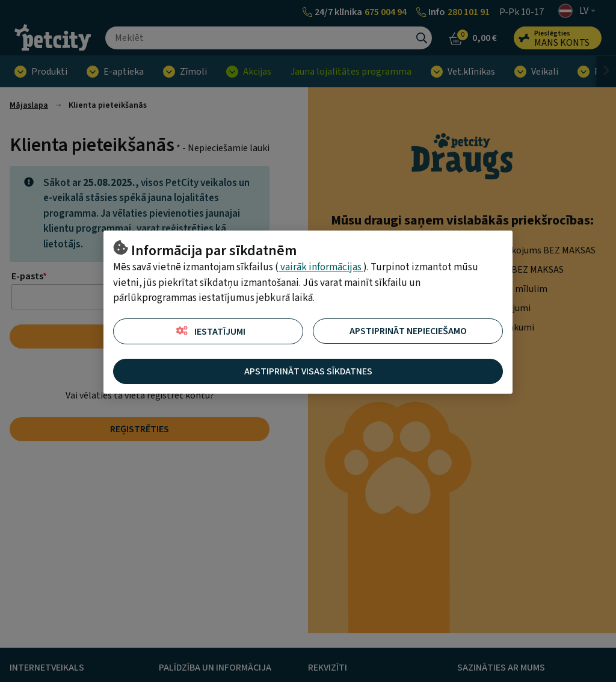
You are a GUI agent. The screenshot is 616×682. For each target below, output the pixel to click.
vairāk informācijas (321, 267)
